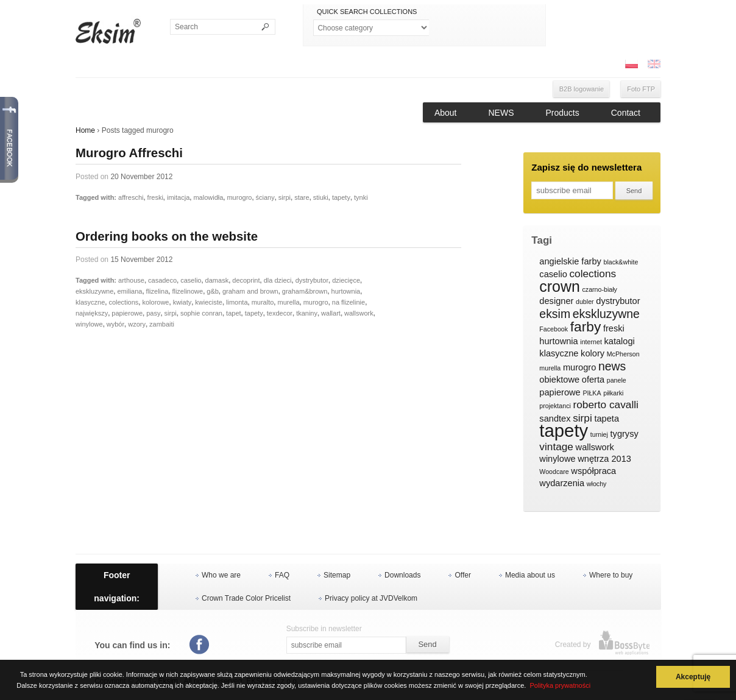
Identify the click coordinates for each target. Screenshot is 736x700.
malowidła (208, 197)
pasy (153, 313)
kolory (593, 353)
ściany (265, 197)
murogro (239, 197)
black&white (621, 262)
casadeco (162, 280)
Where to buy (611, 575)
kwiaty (182, 302)
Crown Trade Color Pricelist (246, 598)
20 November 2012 (141, 177)
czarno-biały (599, 289)
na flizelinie (349, 302)
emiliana (129, 291)
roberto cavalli (606, 405)
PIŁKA (592, 393)
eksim (555, 314)
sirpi (285, 197)
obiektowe (559, 380)
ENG (654, 64)
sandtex (555, 419)
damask (217, 280)
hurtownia (346, 291)
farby (586, 327)
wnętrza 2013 (604, 459)
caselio (191, 280)
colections (123, 302)
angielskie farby (570, 261)
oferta (593, 380)
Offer (462, 575)
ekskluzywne (94, 291)
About (446, 113)
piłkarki (613, 393)
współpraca (593, 471)
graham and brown (250, 291)
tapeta (607, 419)
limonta (237, 302)
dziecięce (346, 280)
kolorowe (155, 302)
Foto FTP (641, 89)
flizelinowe (187, 291)
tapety (341, 197)
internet (591, 342)
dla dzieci (278, 280)
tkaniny (307, 313)
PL (631, 64)
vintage (556, 447)
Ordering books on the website (167, 236)
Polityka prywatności (561, 685)
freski (155, 197)
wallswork (359, 313)
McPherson (623, 354)
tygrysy (625, 434)
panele (617, 380)
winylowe (89, 324)
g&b (213, 291)
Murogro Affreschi (129, 153)
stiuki (321, 197)
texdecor (280, 313)
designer (556, 301)
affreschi (131, 197)
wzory (137, 324)
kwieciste (209, 302)
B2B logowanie (582, 89)
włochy (597, 484)
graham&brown (305, 291)
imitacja (178, 197)
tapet (233, 313)
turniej (599, 434)
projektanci (555, 406)
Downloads (402, 575)
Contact (626, 113)
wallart (331, 313)
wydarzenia (562, 483)
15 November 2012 (141, 260)
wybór (115, 324)
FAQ (282, 575)
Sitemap (337, 575)
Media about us (530, 575)
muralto (263, 302)
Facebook (554, 329)
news (612, 367)
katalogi (619, 341)
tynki (361, 197)
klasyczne (90, 302)
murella (288, 302)
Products (563, 113)
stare (302, 197)
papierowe (127, 313)
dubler (585, 302)
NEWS (501, 113)
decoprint (246, 280)
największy (92, 313)
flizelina (157, 291)
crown (560, 287)
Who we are (221, 575)
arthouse (131, 280)
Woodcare (554, 472)
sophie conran (201, 313)
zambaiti (162, 324)
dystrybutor (312, 280)
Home (85, 130)
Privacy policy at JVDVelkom (371, 598)
